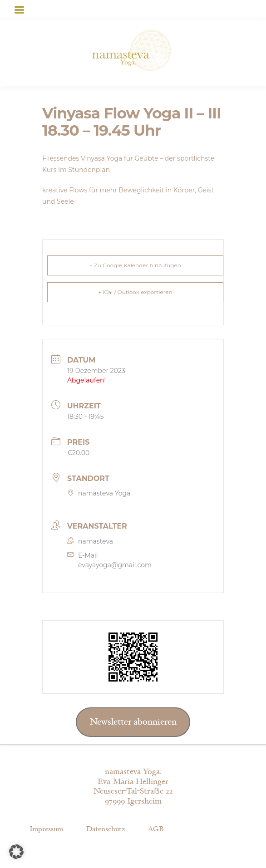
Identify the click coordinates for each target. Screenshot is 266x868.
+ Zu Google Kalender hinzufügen (135, 265)
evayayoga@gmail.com (115, 565)
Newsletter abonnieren (133, 722)
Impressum (46, 829)
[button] (16, 852)
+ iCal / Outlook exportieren (135, 292)
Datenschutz (106, 829)
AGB (156, 829)
